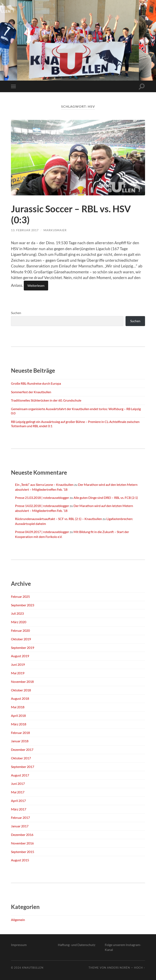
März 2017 (19, 809)
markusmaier (55, 230)
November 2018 (22, 682)
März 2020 (19, 622)
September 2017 (23, 767)
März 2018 (19, 724)
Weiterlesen (36, 285)
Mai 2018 (18, 707)
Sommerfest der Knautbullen (31, 392)
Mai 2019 (18, 673)
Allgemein (18, 920)
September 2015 (23, 852)
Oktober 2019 (21, 639)
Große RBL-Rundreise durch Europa (36, 383)
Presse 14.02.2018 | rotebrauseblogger (42, 506)
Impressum (19, 945)
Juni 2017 (18, 783)
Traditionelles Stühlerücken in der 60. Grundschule (46, 400)
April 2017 (18, 801)
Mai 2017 (18, 792)
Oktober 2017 (21, 758)
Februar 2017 (20, 817)
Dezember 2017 (22, 750)
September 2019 (23, 648)
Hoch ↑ (140, 968)
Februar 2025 (20, 596)
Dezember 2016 (22, 835)
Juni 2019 (18, 664)
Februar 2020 (20, 630)
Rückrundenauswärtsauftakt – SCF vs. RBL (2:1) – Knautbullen (58, 519)
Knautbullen (33, 968)
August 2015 (20, 860)
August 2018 (20, 698)
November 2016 (22, 843)
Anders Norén (119, 968)
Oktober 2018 (21, 690)
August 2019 (20, 656)
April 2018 (18, 716)
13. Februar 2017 (25, 230)
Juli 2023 (17, 613)
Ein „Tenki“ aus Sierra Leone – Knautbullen (44, 485)
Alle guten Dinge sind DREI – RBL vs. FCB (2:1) (106, 498)
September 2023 (23, 605)
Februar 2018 (20, 733)
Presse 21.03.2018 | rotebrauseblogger (42, 498)
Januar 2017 (20, 826)
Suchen (16, 313)
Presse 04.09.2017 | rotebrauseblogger (42, 532)
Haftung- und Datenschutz (77, 945)
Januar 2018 (20, 741)
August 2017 (20, 775)
